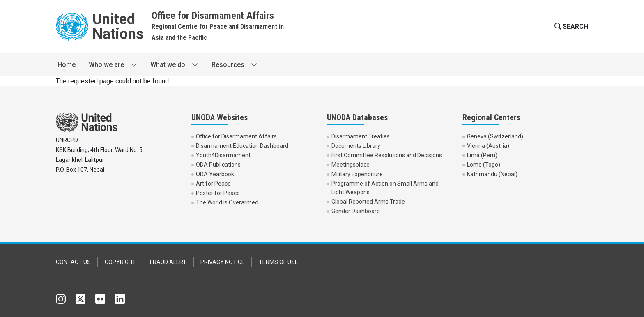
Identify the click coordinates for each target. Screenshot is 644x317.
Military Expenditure (357, 174)
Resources (228, 65)
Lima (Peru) (482, 155)
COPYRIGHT (120, 262)
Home (67, 65)
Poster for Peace (218, 193)
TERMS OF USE (278, 262)
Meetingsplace (351, 165)
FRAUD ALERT (168, 262)
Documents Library (356, 146)
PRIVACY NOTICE (223, 262)
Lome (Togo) (484, 165)
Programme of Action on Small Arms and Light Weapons (385, 188)
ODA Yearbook (215, 174)
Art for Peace (213, 184)
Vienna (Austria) (488, 146)
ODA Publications (218, 165)
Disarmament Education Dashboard (242, 146)
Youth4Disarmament (223, 155)
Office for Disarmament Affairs (236, 136)
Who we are (106, 65)
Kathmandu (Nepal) (492, 174)
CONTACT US (73, 262)
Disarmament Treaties (361, 136)
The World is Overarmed (227, 202)
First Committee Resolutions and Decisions (387, 155)
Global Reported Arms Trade (368, 202)
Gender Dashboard (356, 211)
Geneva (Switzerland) (495, 136)
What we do (168, 65)
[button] (570, 27)
